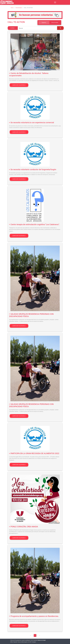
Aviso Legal (22, 640)
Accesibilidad (27, 640)
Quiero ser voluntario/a (19, 85)
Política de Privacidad (15, 640)
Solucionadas (55, 23)
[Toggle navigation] (55, 2)
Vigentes (44, 23)
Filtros (12, 28)
